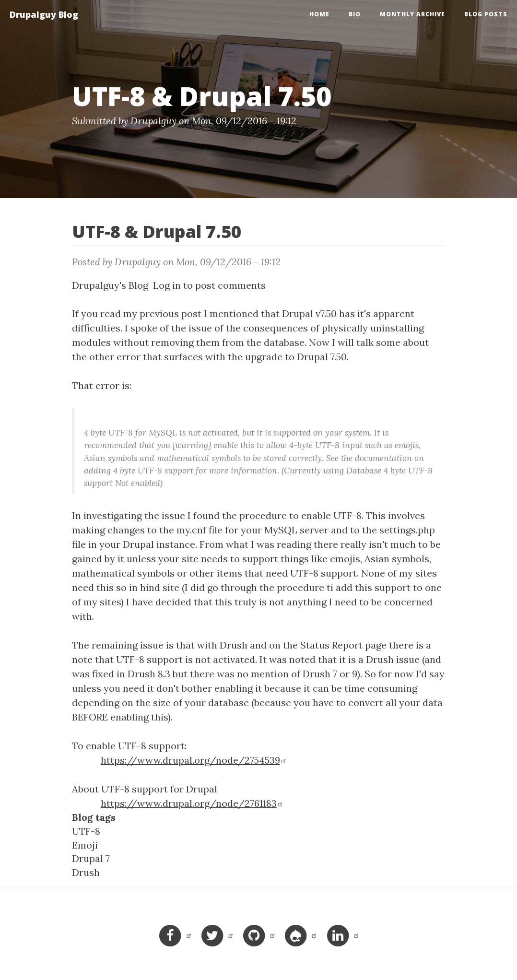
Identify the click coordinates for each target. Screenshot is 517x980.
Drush (86, 872)
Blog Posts (486, 14)
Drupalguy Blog (44, 14)
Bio (355, 14)
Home (319, 14)
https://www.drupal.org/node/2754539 (194, 760)
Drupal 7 (91, 858)
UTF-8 (86, 831)
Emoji (85, 845)
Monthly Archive (412, 14)
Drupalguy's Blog (110, 285)
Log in (167, 285)
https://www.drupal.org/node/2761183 (192, 803)
